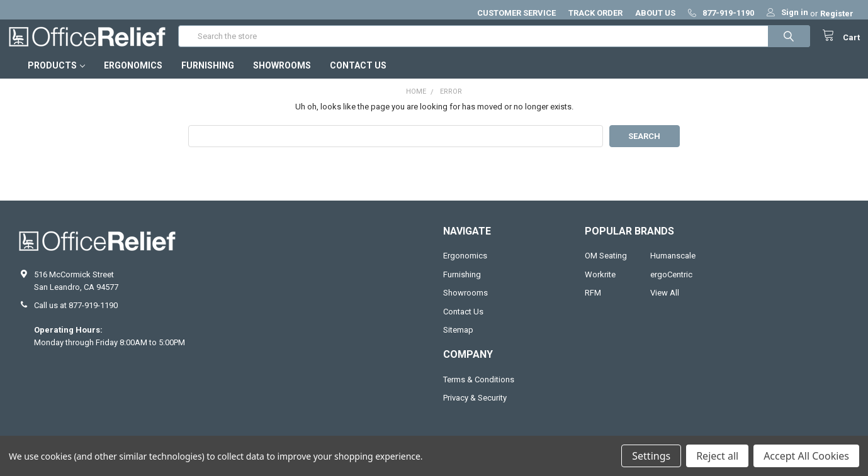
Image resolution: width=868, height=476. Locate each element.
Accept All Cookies (806, 456)
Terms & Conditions (479, 390)
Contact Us (358, 76)
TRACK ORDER (595, 13)
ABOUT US (655, 13)
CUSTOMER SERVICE (516, 13)
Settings (651, 456)
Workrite (600, 285)
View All (665, 303)
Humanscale (673, 266)
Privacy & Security (475, 408)
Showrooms (282, 76)
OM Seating (606, 266)
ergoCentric (671, 285)
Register (837, 14)
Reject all (717, 456)
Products (56, 76)
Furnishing (208, 76)
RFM (593, 303)
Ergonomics (133, 76)
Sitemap (458, 340)
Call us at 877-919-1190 (76, 316)
